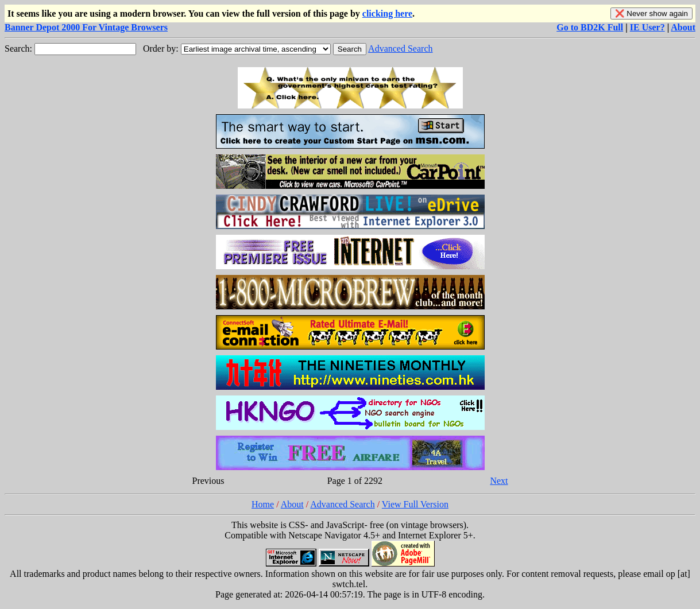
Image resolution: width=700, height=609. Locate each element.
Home (263, 504)
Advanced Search (400, 49)
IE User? (647, 27)
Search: (18, 49)
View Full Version (415, 504)
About (683, 27)
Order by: (161, 49)
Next (499, 481)
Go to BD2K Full (590, 27)
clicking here (387, 13)
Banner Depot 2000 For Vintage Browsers (86, 27)
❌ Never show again (651, 13)
